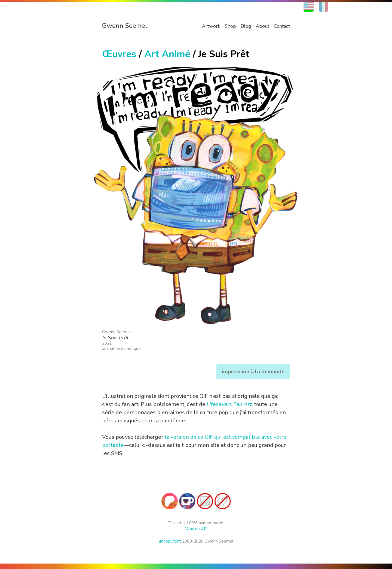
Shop (230, 26)
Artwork (211, 26)
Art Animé (167, 54)
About (262, 26)
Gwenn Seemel (125, 26)
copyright (170, 541)
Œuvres (119, 54)
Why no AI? (196, 529)
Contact (282, 26)
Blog (246, 26)
